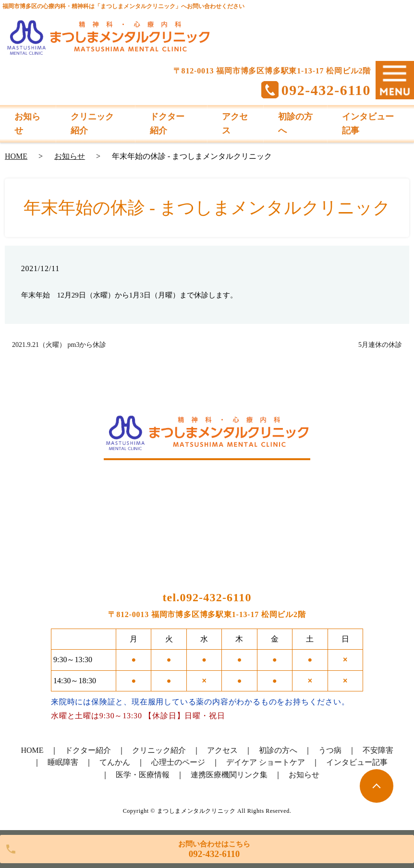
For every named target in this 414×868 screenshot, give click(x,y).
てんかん (115, 762)
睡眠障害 (63, 762)
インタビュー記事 (357, 762)
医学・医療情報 (143, 775)
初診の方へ (278, 750)
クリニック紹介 (159, 750)
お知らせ (70, 156)
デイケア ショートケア (266, 762)
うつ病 (330, 750)
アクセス (222, 750)
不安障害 (378, 750)
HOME (16, 156)
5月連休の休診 (380, 345)
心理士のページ (178, 762)
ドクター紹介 (88, 750)
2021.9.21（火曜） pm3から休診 (59, 345)
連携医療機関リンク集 (229, 775)
